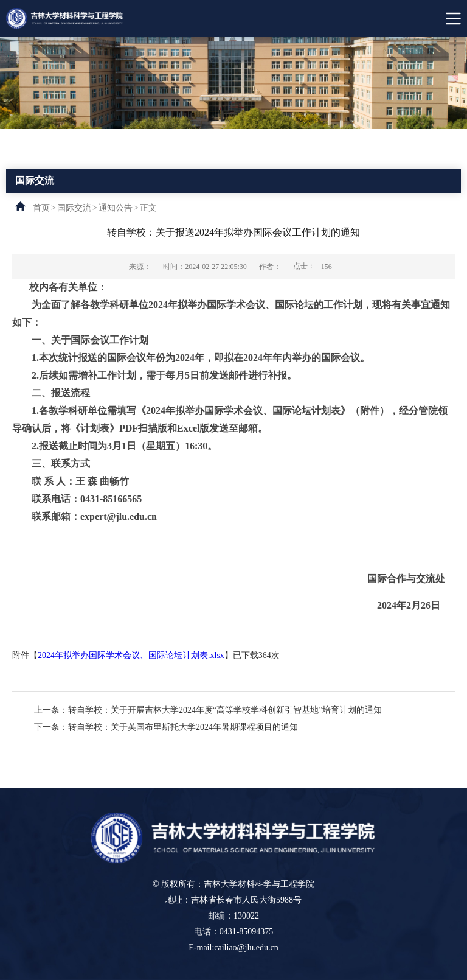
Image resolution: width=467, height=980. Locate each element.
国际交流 (74, 208)
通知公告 (116, 208)
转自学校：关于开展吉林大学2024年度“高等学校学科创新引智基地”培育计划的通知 (225, 710)
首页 (41, 208)
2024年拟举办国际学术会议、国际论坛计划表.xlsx (131, 655)
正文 (148, 208)
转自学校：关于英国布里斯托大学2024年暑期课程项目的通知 (183, 727)
